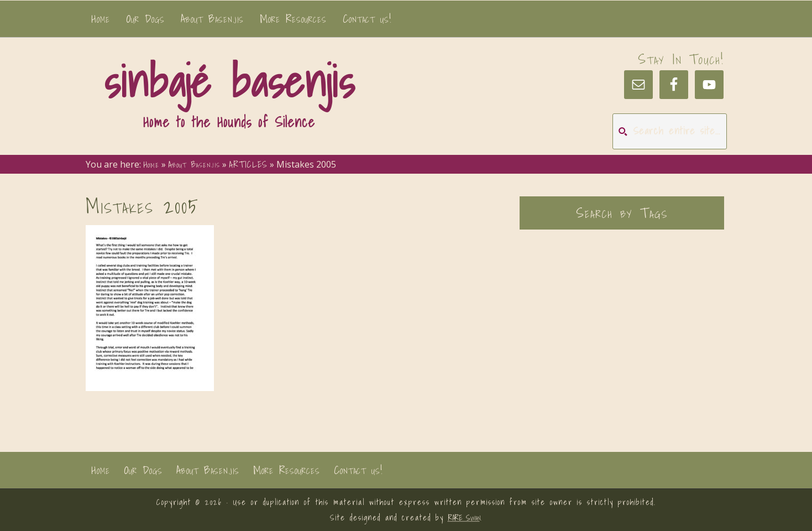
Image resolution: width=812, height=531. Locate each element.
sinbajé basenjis (229, 81)
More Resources (287, 470)
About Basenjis (208, 470)
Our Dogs (143, 470)
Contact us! (358, 470)
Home (101, 470)
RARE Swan (464, 518)
